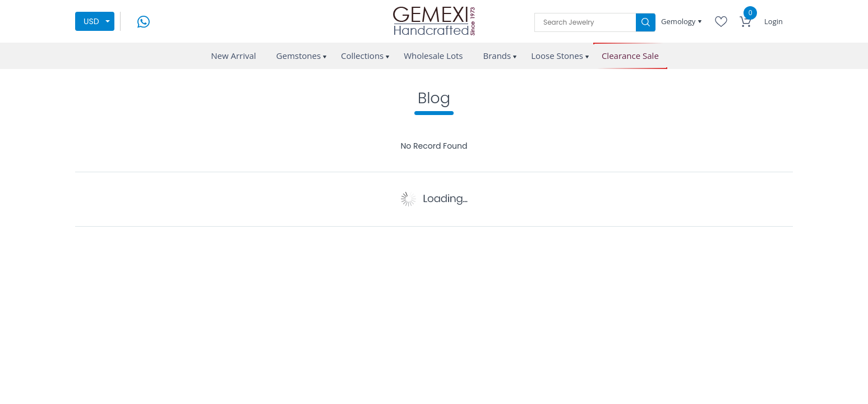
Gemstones (299, 56)
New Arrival (233, 56)
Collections (362, 56)
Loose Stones (557, 56)
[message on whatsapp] (144, 20)
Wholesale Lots (433, 56)
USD (91, 21)
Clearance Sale (630, 56)
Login (774, 21)
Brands (497, 56)
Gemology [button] (679, 21)
